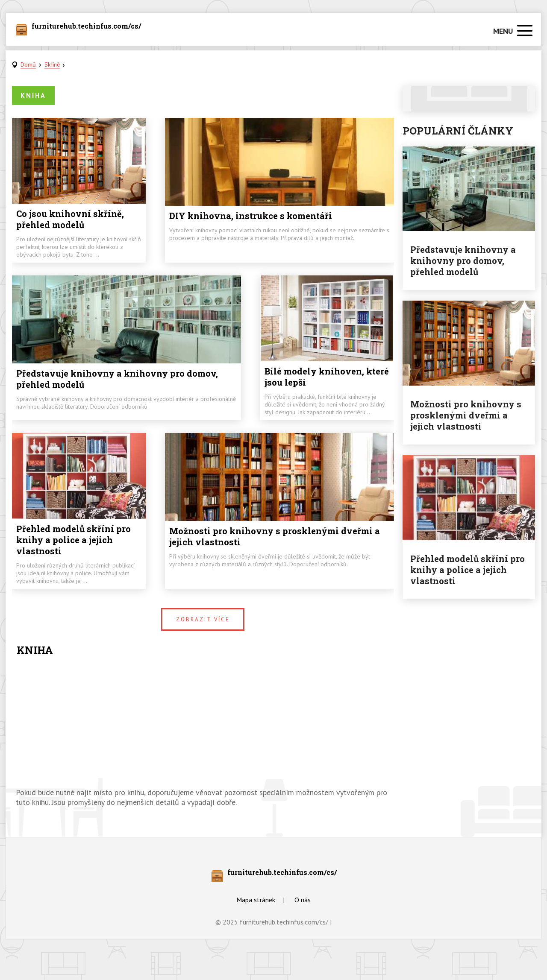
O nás (303, 900)
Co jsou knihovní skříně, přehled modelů (70, 219)
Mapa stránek (256, 900)
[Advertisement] (203, 723)
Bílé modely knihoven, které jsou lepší (327, 377)
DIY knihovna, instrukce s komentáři (251, 216)
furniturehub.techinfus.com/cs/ (86, 26)
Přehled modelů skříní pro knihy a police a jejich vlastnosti (74, 540)
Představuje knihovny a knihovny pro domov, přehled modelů (117, 379)
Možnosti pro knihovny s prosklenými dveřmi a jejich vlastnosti (275, 536)
